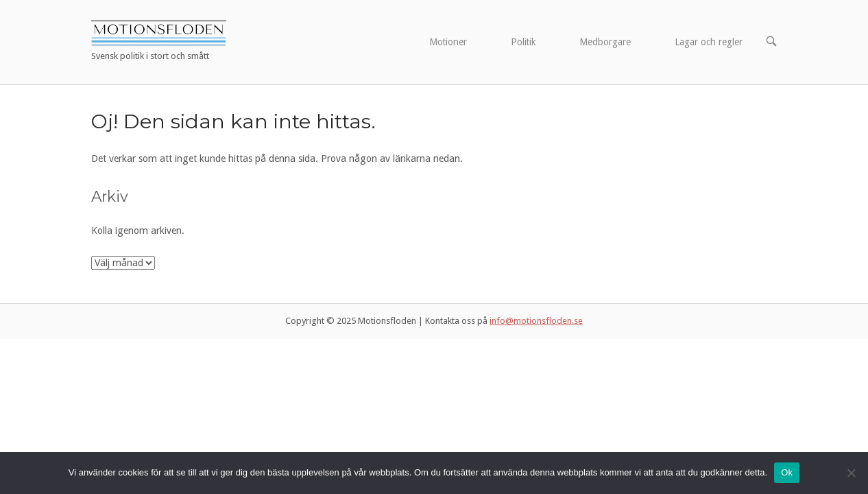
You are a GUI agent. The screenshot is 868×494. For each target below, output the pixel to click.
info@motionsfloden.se (536, 321)
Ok (787, 472)
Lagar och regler (709, 42)
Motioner (448, 42)
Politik (523, 42)
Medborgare (605, 42)
